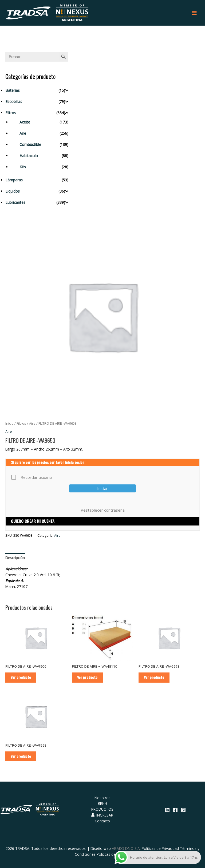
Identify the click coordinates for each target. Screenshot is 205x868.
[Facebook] (175, 810)
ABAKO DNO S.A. (126, 848)
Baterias (13, 90)
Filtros (11, 113)
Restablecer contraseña (103, 510)
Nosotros (102, 798)
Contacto (102, 821)
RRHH (102, 804)
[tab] (15, 558)
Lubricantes (15, 202)
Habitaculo (29, 156)
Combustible (30, 144)
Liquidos (13, 191)
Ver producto (21, 677)
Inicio (9, 423)
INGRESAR (102, 815)
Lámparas (14, 180)
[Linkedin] (167, 810)
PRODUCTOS (102, 809)
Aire (23, 133)
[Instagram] (183, 810)
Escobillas (14, 101)
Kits (23, 167)
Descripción (15, 558)
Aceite (25, 122)
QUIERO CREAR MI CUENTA (33, 521)
